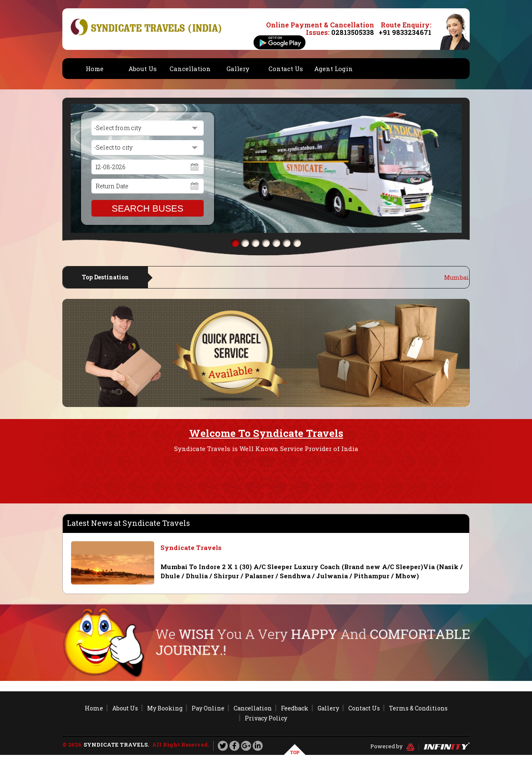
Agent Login (334, 69)
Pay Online (208, 708)
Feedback (295, 708)
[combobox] (148, 128)
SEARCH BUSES (148, 208)
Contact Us (286, 69)
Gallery (238, 69)
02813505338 (353, 32)
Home (95, 69)
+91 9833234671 (405, 32)
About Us (143, 69)
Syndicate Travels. (116, 745)
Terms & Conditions (418, 708)
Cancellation (190, 69)
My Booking (165, 708)
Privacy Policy (266, 718)
